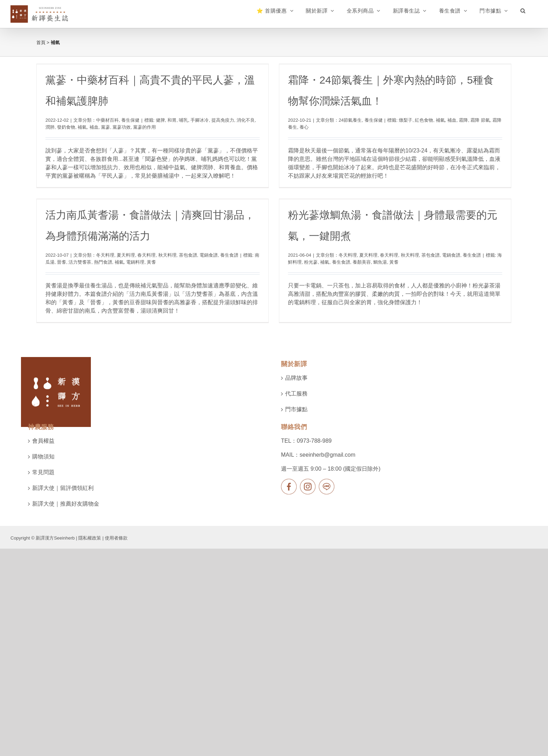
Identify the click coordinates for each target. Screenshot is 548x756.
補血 (94, 127)
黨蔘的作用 (145, 127)
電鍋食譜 (233, 245)
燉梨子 (400, 120)
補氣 (82, 127)
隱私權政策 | (92, 565)
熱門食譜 (127, 252)
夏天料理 (150, 245)
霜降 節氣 (475, 120)
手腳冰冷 (200, 120)
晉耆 (86, 252)
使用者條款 (116, 565)
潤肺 (50, 127)
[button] (523, 10)
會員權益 (43, 467)
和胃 (172, 120)
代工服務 (296, 420)
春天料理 (171, 245)
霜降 (458, 120)
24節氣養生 (344, 120)
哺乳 (183, 120)
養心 (298, 127)
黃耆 (176, 252)
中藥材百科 (107, 120)
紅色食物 (418, 120)
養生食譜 (254, 245)
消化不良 (246, 120)
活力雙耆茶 (104, 252)
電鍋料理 (160, 252)
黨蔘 (106, 127)
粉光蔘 (293, 266)
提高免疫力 (223, 120)
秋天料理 (192, 245)
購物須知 (43, 483)
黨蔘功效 (122, 127)
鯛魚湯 (362, 266)
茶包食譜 (212, 245)
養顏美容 (344, 266)
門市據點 (296, 436)
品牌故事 (296, 404)
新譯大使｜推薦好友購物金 (66, 530)
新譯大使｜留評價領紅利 (63, 515)
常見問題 (43, 499)
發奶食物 (66, 127)
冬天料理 (130, 245)
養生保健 (130, 120)
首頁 (41, 42)
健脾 (160, 120)
